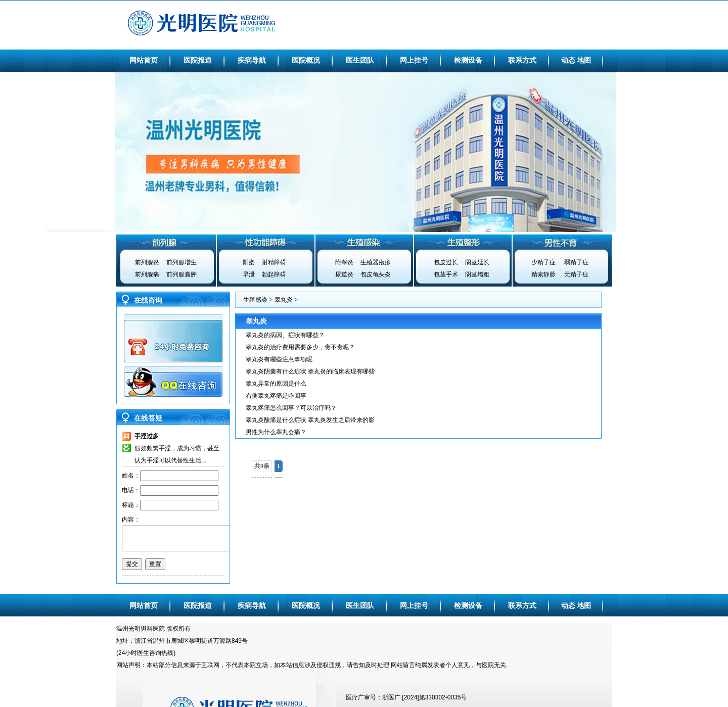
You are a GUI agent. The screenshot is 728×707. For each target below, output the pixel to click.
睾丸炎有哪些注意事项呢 (279, 359)
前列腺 (166, 242)
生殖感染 (364, 242)
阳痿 (249, 262)
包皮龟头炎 (376, 274)
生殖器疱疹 (376, 262)
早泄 (249, 274)
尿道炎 (344, 274)
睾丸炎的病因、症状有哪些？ (285, 335)
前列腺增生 (181, 262)
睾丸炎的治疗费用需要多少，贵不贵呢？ (300, 347)
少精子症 (543, 262)
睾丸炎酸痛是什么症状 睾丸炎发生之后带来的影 (310, 420)
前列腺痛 (147, 274)
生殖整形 (463, 242)
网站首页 (144, 60)
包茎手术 (446, 274)
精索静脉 (543, 274)
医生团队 (360, 60)
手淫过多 (147, 436)
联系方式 (522, 60)
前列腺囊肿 (181, 274)
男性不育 (562, 242)
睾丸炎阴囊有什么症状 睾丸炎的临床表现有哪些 (310, 371)
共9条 (262, 466)
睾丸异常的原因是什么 (276, 384)
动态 (568, 60)
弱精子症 (576, 262)
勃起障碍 (274, 274)
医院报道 (198, 60)
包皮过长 (446, 262)
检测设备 (468, 60)
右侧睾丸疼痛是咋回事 (276, 396)
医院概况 (306, 60)
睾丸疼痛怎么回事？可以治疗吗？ (291, 408)
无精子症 (576, 274)
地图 (584, 60)
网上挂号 (414, 60)
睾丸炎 (284, 300)
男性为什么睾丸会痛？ (276, 432)
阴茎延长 (477, 262)
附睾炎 (344, 262)
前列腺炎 (147, 262)
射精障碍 (274, 262)
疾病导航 (252, 60)
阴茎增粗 (477, 274)
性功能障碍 (265, 242)
